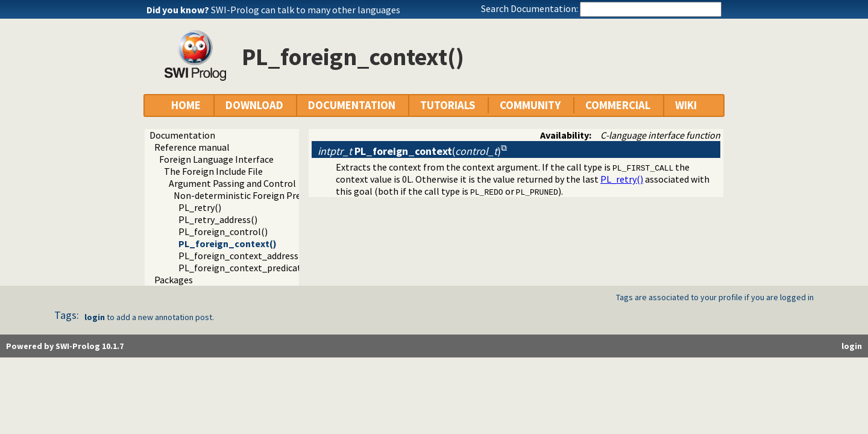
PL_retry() (200, 207)
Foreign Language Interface (216, 159)
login (95, 317)
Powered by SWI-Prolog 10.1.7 (65, 346)
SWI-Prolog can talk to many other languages (306, 10)
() (409, 151)
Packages (174, 280)
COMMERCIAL (618, 105)
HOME (186, 105)
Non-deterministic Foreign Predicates (252, 195)
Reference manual (192, 147)
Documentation (182, 135)
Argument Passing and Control (232, 183)
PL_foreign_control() (223, 231)
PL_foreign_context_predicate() (246, 268)
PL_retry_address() (218, 219)
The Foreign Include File (213, 171)
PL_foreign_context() (228, 244)
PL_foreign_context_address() (242, 256)
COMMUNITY (530, 105)
